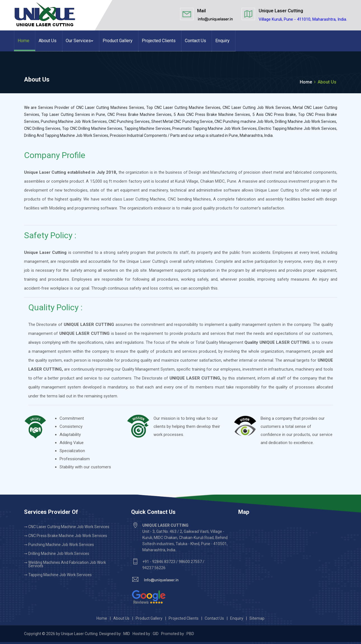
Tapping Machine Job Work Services (60, 575)
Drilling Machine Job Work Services (59, 554)
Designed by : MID (115, 634)
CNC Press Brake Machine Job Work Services (68, 536)
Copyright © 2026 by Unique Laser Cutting (61, 634)
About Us (48, 41)
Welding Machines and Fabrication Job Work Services (67, 564)
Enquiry (222, 41)
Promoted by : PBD (178, 634)
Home (23, 41)
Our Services (80, 41)
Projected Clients (159, 41)
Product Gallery (118, 41)
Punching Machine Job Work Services (61, 545)
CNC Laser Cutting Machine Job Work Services (69, 527)
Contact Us (195, 41)
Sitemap (257, 618)
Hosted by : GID (146, 634)
